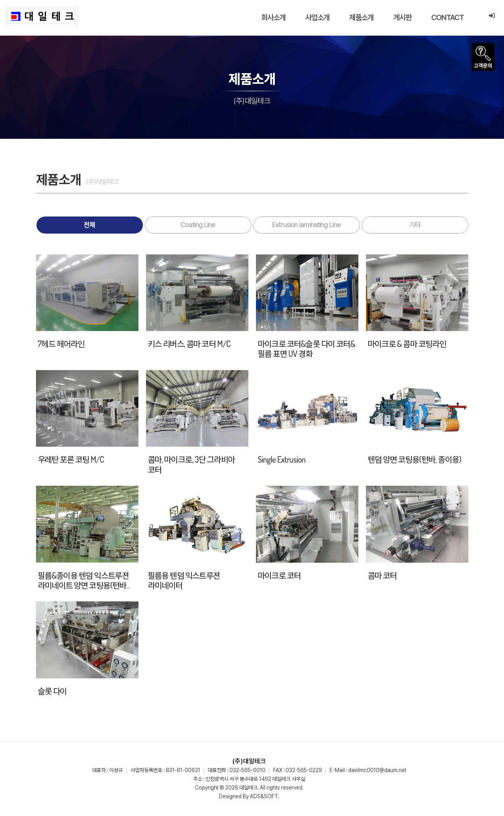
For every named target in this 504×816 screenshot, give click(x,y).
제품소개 (361, 17)
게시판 (402, 17)
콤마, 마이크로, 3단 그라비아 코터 (192, 464)
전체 (89, 225)
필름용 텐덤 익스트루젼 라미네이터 (184, 580)
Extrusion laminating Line (306, 225)
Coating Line (198, 225)
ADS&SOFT (264, 796)
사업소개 (317, 17)
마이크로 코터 (279, 575)
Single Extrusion (282, 459)
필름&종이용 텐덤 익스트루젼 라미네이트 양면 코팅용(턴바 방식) (84, 585)
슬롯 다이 (53, 691)
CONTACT (447, 17)
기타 (415, 225)
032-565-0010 (247, 770)
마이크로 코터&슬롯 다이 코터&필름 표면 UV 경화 (307, 348)
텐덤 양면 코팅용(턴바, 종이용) (415, 459)
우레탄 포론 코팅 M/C (71, 459)
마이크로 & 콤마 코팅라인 (407, 344)
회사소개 (273, 17)
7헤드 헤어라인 (61, 344)
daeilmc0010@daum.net (377, 770)
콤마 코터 (382, 575)
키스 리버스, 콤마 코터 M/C (189, 344)
